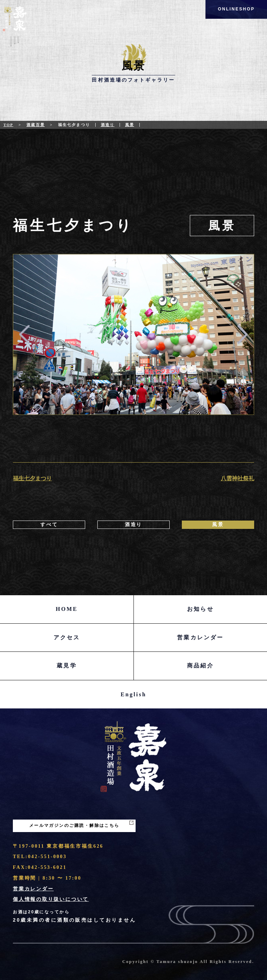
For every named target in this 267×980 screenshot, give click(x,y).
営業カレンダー (200, 637)
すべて (49, 525)
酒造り (108, 125)
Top (8, 125)
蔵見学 (67, 666)
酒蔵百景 (36, 125)
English (133, 694)
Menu (15, 45)
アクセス (67, 637)
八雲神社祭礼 (237, 478)
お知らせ (200, 609)
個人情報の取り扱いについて (51, 899)
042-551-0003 (47, 857)
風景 (130, 125)
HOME (67, 609)
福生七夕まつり (32, 478)
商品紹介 (200, 666)
